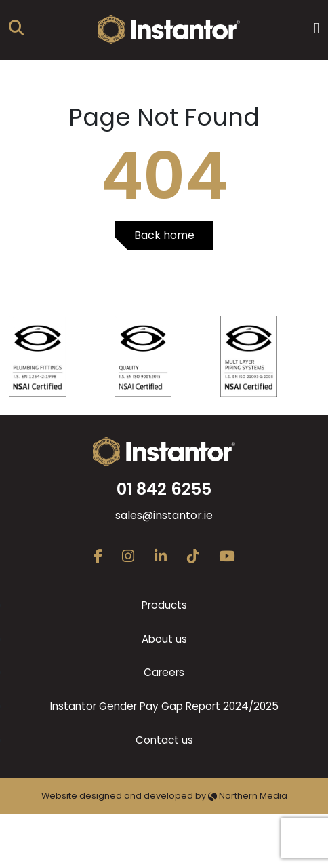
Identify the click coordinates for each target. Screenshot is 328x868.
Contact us (164, 740)
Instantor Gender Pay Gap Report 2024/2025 (164, 706)
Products (164, 605)
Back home (164, 235)
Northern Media (248, 796)
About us (164, 639)
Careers (164, 672)
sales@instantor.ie (164, 515)
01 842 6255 (164, 489)
